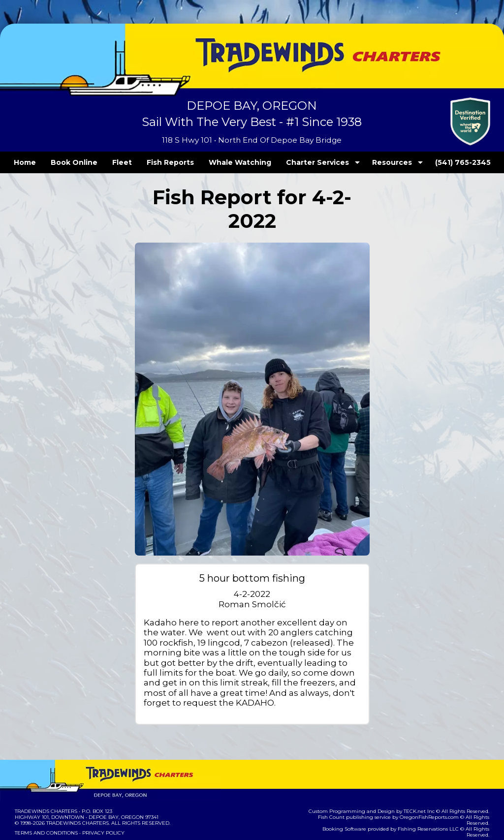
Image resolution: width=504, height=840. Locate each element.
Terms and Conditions (45, 799)
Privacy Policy (100, 799)
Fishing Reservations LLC (411, 790)
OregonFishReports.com (412, 784)
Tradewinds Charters (46, 778)
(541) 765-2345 (442, 162)
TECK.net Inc (424, 778)
